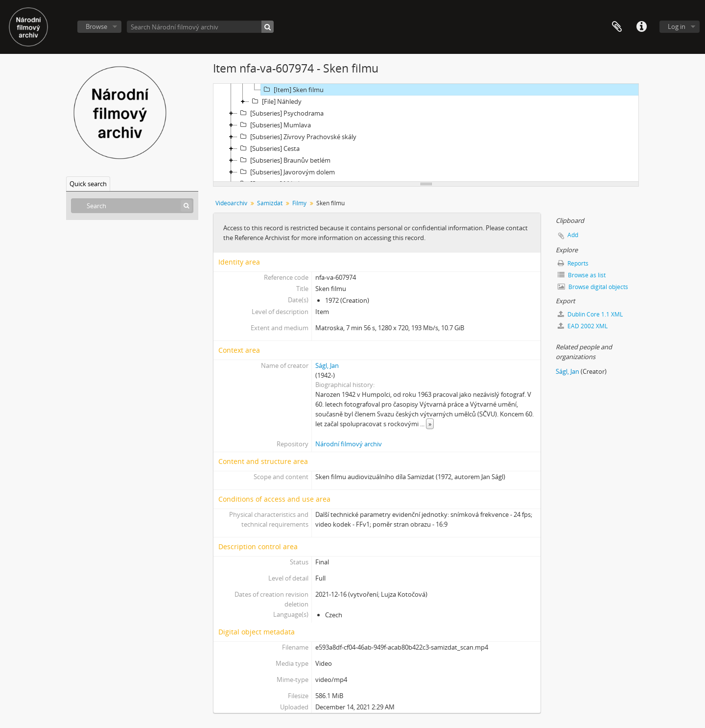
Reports (573, 263)
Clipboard (617, 27)
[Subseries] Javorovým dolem (286, 172)
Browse (96, 26)
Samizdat (270, 203)
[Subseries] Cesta (269, 148)
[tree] (426, 133)
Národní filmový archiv (349, 444)
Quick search (88, 184)
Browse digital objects (593, 287)
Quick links (641, 27)
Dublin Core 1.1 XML (590, 314)
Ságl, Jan (327, 365)
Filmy (299, 203)
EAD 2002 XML (583, 326)
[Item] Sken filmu (292, 90)
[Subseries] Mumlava (274, 125)
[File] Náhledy (275, 101)
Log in (677, 26)
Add (573, 235)
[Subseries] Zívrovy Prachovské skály (297, 137)
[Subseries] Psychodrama (281, 113)
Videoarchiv (231, 203)
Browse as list (582, 275)
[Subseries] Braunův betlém (284, 160)
